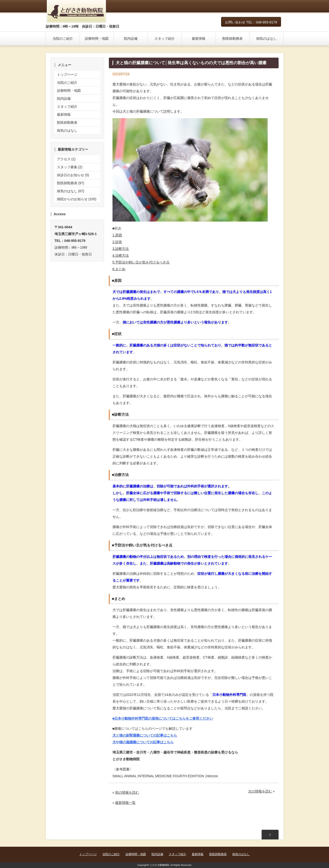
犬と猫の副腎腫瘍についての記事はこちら (145, 735)
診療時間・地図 (97, 38)
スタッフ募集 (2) (70, 167)
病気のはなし (266, 38)
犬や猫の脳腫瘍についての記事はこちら (143, 742)
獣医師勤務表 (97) (71, 183)
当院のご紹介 (63, 38)
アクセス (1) (66, 159)
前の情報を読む (127, 792)
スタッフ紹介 (165, 38)
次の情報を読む (260, 791)
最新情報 (199, 38)
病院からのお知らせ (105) (77, 199)
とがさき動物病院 (160, 865)
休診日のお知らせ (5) (73, 175)
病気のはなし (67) (71, 191)
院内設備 (131, 38)
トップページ (67, 75)
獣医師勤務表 (233, 38)
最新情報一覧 (125, 803)
